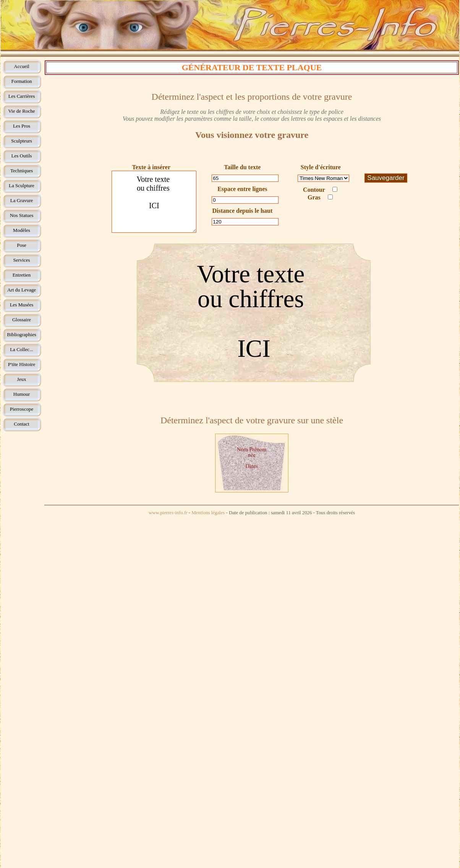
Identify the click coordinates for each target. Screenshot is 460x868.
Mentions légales (208, 513)
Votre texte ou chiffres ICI (154, 202)
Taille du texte (242, 167)
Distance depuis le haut (242, 211)
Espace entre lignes (242, 189)
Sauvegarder (386, 178)
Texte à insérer (151, 167)
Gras (320, 197)
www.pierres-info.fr (168, 513)
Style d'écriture (321, 167)
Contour (320, 190)
